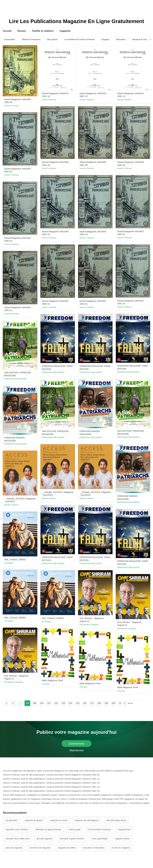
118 (99, 703)
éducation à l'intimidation (94, 848)
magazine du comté (59, 820)
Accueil (7, 31)
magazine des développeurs (87, 820)
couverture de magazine (40, 848)
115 (78, 703)
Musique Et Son (140, 39)
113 (63, 703)
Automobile (10, 39)
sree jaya (46, 684)
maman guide (74, 829)
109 (35, 703)
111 (49, 703)
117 (92, 703)
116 (85, 703)
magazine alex (124, 829)
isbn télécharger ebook (116, 820)
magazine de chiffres (67, 848)
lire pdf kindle (11, 820)
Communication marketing (99, 829)
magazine (65, 31)
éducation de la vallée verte (17, 839)
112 (56, 703)
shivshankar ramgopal (89, 625)
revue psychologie (100, 839)
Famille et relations (43, 31)
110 (42, 703)
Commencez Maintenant (77, 744)
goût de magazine (44, 839)
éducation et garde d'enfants (72, 839)
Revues (22, 31)
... (20, 703)
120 (113, 703)
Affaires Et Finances (31, 39)
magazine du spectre (34, 820)
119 (106, 703)
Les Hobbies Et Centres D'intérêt (79, 39)
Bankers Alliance (49, 498)
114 (70, 703)
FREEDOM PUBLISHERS (128, 372)
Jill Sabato (9, 563)
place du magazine (14, 848)
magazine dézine (122, 839)
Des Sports (53, 39)
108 (27, 703)
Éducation (121, 39)
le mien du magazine (121, 848)
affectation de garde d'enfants (48, 829)
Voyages (105, 39)
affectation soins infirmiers (17, 829)
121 (121, 703)
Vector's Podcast (11, 106)
